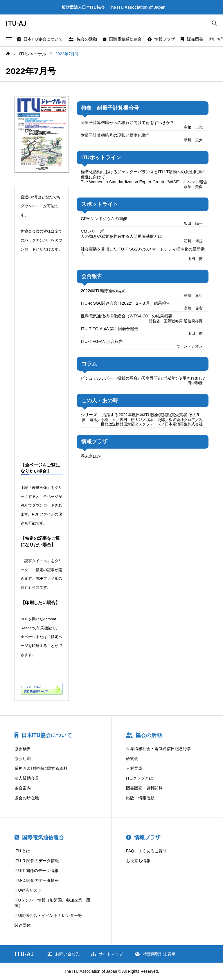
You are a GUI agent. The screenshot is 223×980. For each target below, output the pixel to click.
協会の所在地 (27, 798)
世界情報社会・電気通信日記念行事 (159, 749)
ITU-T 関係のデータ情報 (36, 871)
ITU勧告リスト (28, 890)
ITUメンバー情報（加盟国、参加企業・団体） (52, 903)
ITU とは (22, 851)
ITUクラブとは (140, 778)
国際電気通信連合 (122, 39)
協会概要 (23, 749)
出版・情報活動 (140, 798)
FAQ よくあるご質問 (146, 851)
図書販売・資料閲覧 (144, 788)
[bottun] (214, 23)
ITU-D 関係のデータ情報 (37, 880)
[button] (9, 39)
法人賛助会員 (27, 778)
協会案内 (23, 788)
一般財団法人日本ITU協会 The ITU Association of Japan (111, 7)
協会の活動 (83, 39)
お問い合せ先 (64, 954)
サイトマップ (107, 954)
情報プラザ (161, 39)
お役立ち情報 (138, 861)
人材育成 (134, 768)
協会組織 (23, 758)
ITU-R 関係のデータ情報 (37, 861)
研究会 (132, 758)
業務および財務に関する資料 (41, 768)
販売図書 (192, 39)
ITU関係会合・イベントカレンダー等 (48, 915)
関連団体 (23, 925)
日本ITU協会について (40, 39)
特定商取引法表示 (155, 954)
